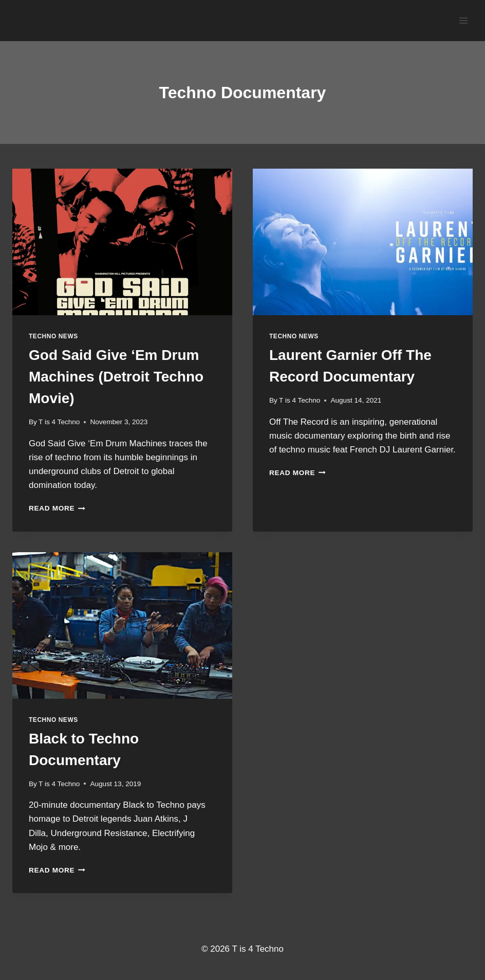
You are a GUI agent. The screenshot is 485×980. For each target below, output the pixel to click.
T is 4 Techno (59, 422)
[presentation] (122, 242)
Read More (57, 508)
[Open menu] (463, 20)
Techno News (53, 336)
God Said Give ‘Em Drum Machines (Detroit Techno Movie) (116, 377)
